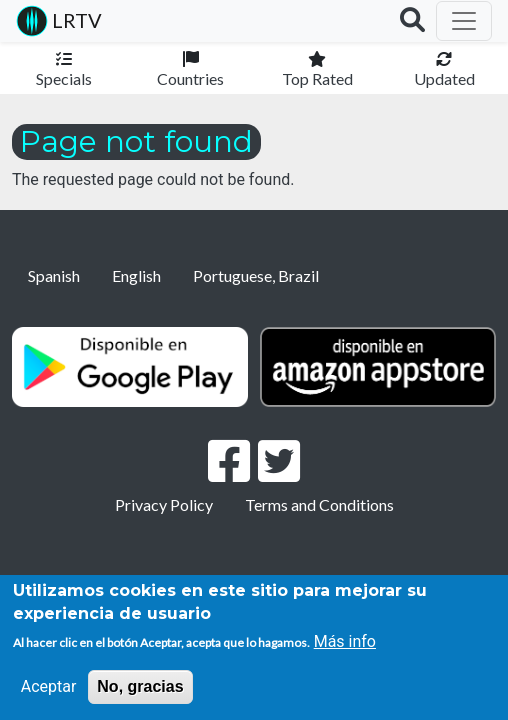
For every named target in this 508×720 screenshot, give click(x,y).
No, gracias (140, 686)
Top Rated (317, 78)
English (136, 275)
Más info (345, 641)
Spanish (54, 275)
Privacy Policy (164, 504)
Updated (444, 78)
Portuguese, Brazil (256, 275)
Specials (64, 78)
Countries (190, 78)
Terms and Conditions (319, 504)
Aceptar (49, 686)
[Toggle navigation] (464, 21)
